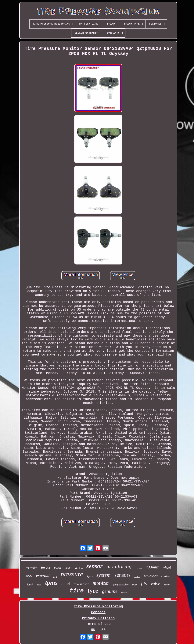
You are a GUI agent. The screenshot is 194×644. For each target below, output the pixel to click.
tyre (93, 591)
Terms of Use (98, 624)
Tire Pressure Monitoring (98, 606)
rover (167, 585)
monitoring (119, 566)
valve (155, 584)
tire (77, 591)
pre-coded (151, 576)
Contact (98, 612)
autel (66, 584)
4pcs (90, 576)
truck (135, 585)
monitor (101, 583)
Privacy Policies (98, 618)
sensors (122, 575)
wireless (78, 568)
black (30, 584)
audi (68, 568)
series (124, 593)
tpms (51, 583)
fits (144, 583)
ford (55, 577)
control (166, 576)
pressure (72, 574)
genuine (110, 591)
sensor (94, 566)
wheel (167, 567)
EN (93, 630)
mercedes (31, 568)
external (43, 576)
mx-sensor (81, 584)
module (137, 577)
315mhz (139, 568)
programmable (121, 585)
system (104, 575)
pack (39, 585)
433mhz (152, 567)
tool (29, 576)
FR (103, 630)
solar (58, 567)
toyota (46, 567)
